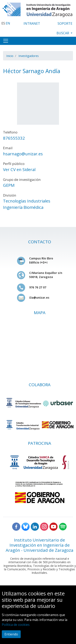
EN (8, 23)
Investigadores (29, 56)
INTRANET (32, 23)
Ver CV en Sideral (19, 169)
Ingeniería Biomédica (23, 207)
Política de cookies (16, 625)
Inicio (10, 56)
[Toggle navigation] (6, 41)
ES (3, 23)
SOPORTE (65, 23)
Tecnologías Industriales (27, 201)
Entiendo (11, 634)
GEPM (9, 185)
